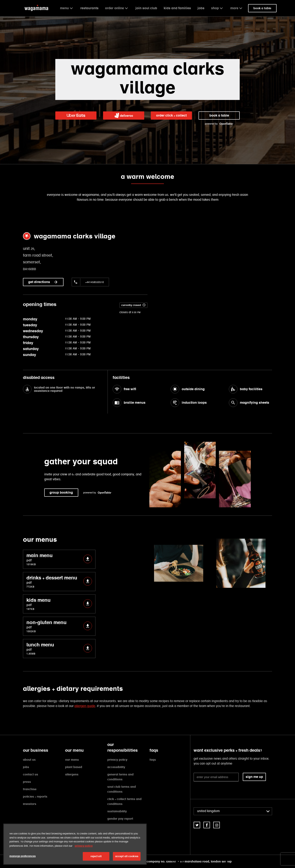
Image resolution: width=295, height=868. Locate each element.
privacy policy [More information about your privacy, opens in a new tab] (84, 846)
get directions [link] (43, 282)
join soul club (146, 8)
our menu (72, 760)
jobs (201, 8)
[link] (76, 116)
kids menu (59, 604)
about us (29, 760)
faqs (153, 760)
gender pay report (120, 819)
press (27, 782)
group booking (61, 492)
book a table (219, 115)
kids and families (177, 8)
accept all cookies (127, 856)
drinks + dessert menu (59, 582)
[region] (75, 844)
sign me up (254, 777)
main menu (59, 559)
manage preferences (23, 856)
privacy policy (117, 760)
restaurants (89, 8)
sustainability (117, 811)
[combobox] (233, 811)
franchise (30, 789)
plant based (74, 767)
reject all (96, 856)
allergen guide (85, 706)
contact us (31, 774)
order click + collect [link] (171, 115)
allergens (72, 774)
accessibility (116, 767)
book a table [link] (262, 8)
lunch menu (59, 649)
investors (30, 804)
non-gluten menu (59, 626)
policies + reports (35, 797)
